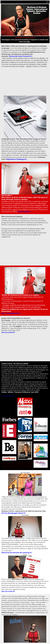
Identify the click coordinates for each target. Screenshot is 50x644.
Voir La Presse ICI (8, 396)
